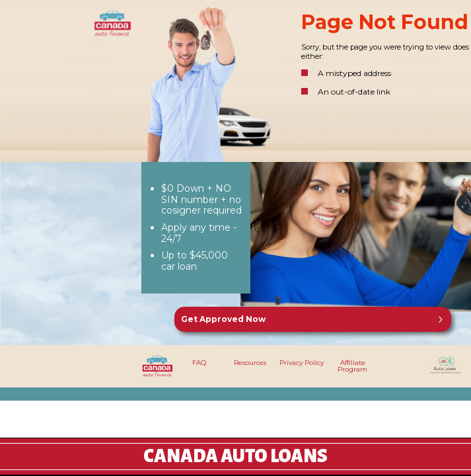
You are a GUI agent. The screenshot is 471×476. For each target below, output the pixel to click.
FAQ (199, 363)
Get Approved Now (223, 319)
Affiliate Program (352, 366)
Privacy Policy (302, 363)
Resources (250, 363)
